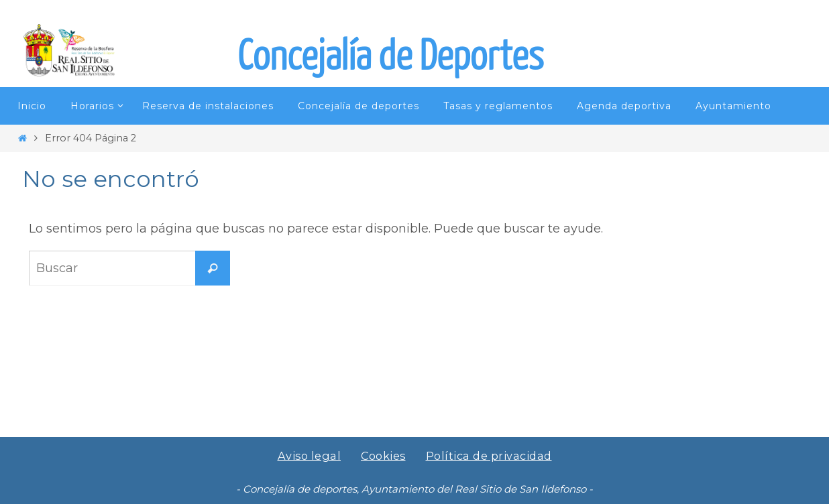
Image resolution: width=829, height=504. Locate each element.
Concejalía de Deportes (391, 57)
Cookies (384, 456)
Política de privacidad (490, 456)
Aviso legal (309, 456)
